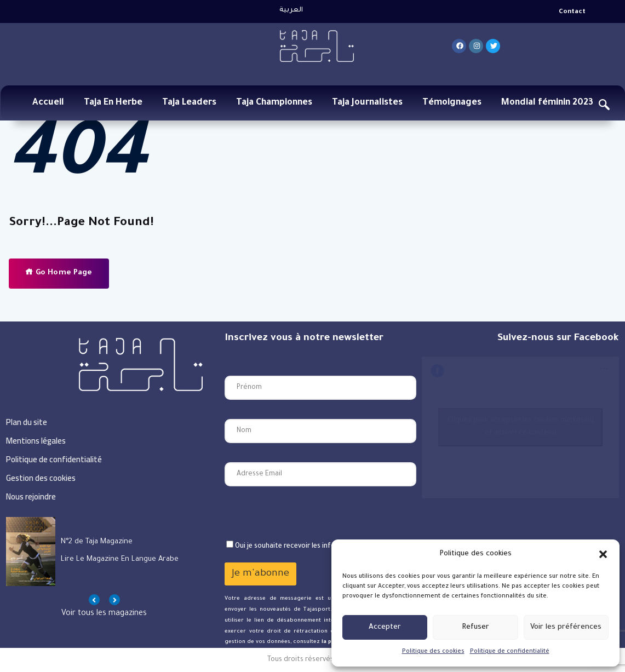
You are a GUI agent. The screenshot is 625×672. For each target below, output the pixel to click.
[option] (105, 552)
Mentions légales (36, 441)
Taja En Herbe (113, 103)
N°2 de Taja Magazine (97, 542)
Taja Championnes (274, 103)
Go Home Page (59, 272)
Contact (572, 12)
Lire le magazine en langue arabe (120, 559)
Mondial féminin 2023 (547, 103)
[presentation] (308, 513)
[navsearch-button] (604, 107)
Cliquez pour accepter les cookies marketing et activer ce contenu (521, 427)
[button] (603, 554)
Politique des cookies (433, 652)
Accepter (385, 627)
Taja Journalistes (367, 103)
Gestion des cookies (41, 478)
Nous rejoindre (31, 496)
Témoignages (452, 103)
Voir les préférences (566, 627)
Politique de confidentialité (510, 652)
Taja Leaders (189, 103)
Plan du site (27, 422)
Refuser (475, 627)
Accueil (48, 103)
